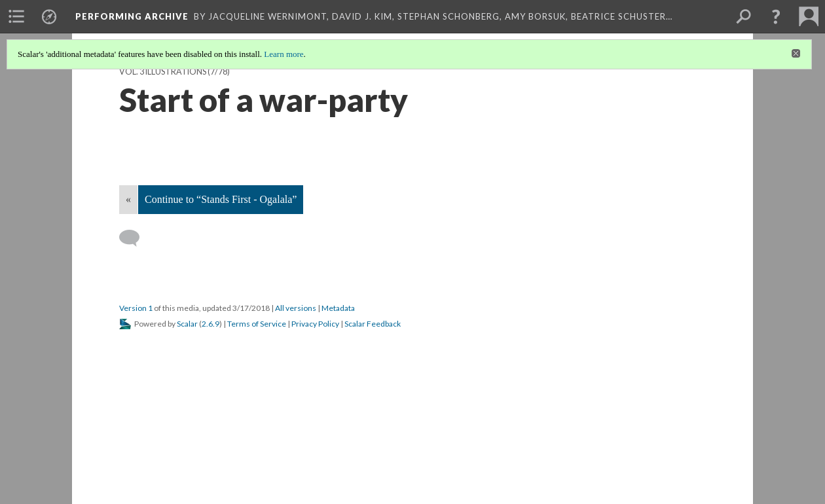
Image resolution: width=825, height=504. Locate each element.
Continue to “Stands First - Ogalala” (221, 199)
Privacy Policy (315, 324)
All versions (296, 308)
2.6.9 (211, 324)
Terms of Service (257, 324)
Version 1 (136, 308)
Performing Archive (132, 16)
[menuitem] (16, 16)
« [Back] (128, 199)
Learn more (284, 54)
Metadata (338, 308)
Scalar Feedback (373, 324)
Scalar (187, 324)
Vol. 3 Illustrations (163, 72)
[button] (776, 16)
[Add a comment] (135, 238)
